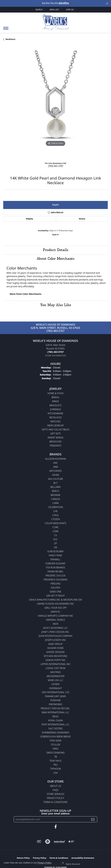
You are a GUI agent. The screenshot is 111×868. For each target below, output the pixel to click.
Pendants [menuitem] (55, 446)
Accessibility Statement (83, 858)
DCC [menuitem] (55, 539)
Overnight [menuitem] (55, 688)
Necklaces (10, 39)
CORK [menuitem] (56, 531)
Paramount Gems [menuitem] (55, 696)
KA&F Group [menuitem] (55, 644)
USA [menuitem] (56, 773)
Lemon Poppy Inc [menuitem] (55, 660)
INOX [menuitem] (55, 624)
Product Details (56, 250)
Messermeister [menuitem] (55, 676)
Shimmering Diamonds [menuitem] (55, 733)
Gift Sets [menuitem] (56, 434)
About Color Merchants (56, 259)
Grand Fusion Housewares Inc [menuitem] (55, 604)
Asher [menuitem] (55, 475)
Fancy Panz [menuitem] (55, 555)
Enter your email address (56, 813)
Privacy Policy (55, 798)
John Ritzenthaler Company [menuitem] (55, 636)
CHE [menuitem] (55, 511)
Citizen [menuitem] (55, 519)
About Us (56, 786)
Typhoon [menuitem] (56, 769)
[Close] (107, 3)
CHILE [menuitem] (55, 515)
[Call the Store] (55, 352)
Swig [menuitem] (55, 749)
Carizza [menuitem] (55, 499)
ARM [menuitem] (55, 467)
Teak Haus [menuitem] (55, 761)
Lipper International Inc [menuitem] (55, 664)
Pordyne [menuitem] (55, 700)
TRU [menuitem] (56, 765)
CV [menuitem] (55, 535)
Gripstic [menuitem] (56, 612)
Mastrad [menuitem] (55, 672)
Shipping (29, 219)
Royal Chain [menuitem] (55, 720)
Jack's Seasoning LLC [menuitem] (56, 628)
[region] (55, 103)
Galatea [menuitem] (56, 588)
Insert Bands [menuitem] (55, 438)
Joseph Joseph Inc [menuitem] (55, 640)
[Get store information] (56, 356)
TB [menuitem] (56, 757)
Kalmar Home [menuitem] (55, 648)
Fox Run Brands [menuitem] (55, 567)
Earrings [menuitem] (55, 409)
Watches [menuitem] (56, 421)
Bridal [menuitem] (55, 397)
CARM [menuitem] (56, 503)
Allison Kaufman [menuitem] (55, 459)
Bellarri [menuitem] (55, 487)
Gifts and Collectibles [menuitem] (55, 429)
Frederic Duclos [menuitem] (55, 576)
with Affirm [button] (64, 3)
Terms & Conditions (56, 802)
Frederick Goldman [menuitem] (55, 580)
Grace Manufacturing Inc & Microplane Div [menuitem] (55, 600)
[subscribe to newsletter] (93, 819)
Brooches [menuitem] (56, 442)
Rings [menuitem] (55, 401)
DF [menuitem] (55, 543)
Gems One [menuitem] (55, 592)
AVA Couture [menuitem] (55, 479)
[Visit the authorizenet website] (48, 842)
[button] (40, 10)
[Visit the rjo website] (39, 842)
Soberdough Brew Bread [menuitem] (55, 737)
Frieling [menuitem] (55, 584)
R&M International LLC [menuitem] (55, 712)
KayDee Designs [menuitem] (55, 652)
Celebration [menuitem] (55, 507)
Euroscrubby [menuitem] (55, 551)
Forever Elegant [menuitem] (55, 563)
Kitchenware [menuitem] (55, 413)
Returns (82, 219)
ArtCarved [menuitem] (55, 471)
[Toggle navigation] (6, 30)
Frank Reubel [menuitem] (56, 572)
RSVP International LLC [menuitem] (55, 724)
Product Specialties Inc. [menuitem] (55, 708)
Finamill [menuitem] (56, 559)
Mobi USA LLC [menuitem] (55, 680)
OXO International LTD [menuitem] (55, 692)
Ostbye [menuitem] (55, 684)
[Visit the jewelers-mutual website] (59, 842)
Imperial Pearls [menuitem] (55, 620)
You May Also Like (56, 305)
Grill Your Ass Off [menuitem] (55, 608)
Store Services (56, 794)
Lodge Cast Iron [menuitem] (55, 668)
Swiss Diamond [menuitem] (56, 753)
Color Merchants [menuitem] (55, 523)
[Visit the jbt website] (71, 842)
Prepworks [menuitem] (55, 704)
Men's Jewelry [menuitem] (55, 425)
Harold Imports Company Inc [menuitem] (55, 616)
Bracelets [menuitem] (55, 405)
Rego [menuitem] (55, 716)
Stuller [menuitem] (55, 745)
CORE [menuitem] (55, 527)
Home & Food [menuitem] (55, 393)
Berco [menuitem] (55, 491)
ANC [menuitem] (55, 463)
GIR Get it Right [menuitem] (55, 596)
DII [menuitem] (55, 547)
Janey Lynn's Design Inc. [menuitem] (56, 632)
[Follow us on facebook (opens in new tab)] (56, 827)
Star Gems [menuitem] (55, 741)
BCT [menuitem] (55, 483)
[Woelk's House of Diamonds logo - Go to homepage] (56, 22)
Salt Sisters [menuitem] (55, 728)
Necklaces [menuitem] (56, 417)
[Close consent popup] (63, 863)
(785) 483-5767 (56, 166)
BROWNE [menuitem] (55, 495)
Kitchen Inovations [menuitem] (56, 656)
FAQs (55, 790)
